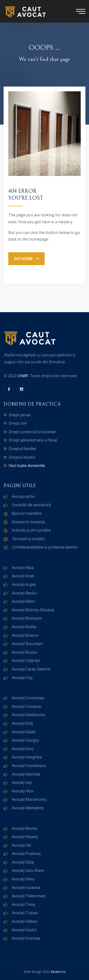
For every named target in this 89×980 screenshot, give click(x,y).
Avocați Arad (23, 576)
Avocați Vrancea (26, 938)
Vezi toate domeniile (27, 466)
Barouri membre (27, 513)
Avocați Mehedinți (28, 808)
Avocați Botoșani (27, 618)
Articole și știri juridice (31, 530)
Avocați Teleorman (29, 896)
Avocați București (27, 644)
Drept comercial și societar (32, 432)
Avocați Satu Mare (28, 870)
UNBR (22, 376)
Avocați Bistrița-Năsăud (33, 610)
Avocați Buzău (24, 652)
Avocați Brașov (25, 635)
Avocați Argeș (24, 584)
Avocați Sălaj (23, 862)
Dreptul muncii (22, 457)
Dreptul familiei (23, 449)
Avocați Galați (24, 732)
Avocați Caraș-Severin (31, 669)
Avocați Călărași (26, 660)
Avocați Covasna (26, 706)
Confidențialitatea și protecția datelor (45, 547)
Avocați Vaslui (24, 930)
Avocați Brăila (24, 627)
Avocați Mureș (25, 828)
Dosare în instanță (28, 522)
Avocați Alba (23, 568)
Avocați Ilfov (23, 791)
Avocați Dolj (22, 723)
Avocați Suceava (26, 888)
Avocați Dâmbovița (28, 715)
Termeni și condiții (28, 539)
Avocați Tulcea (25, 913)
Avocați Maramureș (29, 799)
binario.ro (58, 972)
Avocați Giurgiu (25, 740)
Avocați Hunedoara (29, 766)
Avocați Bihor (24, 601)
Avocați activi (23, 496)
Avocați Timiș (24, 904)
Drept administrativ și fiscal (33, 440)
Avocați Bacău (24, 593)
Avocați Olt (21, 845)
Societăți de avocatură (31, 505)
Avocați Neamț (25, 837)
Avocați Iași (22, 782)
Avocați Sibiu (23, 879)
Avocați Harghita (27, 757)
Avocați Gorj (23, 749)
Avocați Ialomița (26, 774)
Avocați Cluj (22, 678)
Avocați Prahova (26, 854)
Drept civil (18, 423)
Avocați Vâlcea (24, 921)
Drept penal (19, 415)
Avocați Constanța (28, 698)
